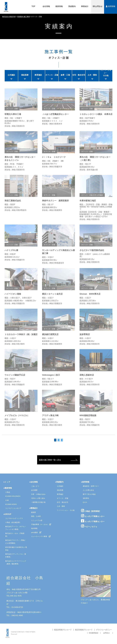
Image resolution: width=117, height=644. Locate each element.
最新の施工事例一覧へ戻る (50, 460)
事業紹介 (85, 6)
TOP (33, 6)
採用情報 (110, 6)
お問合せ (98, 6)
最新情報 (59, 6)
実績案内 (72, 6)
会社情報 (46, 6)
